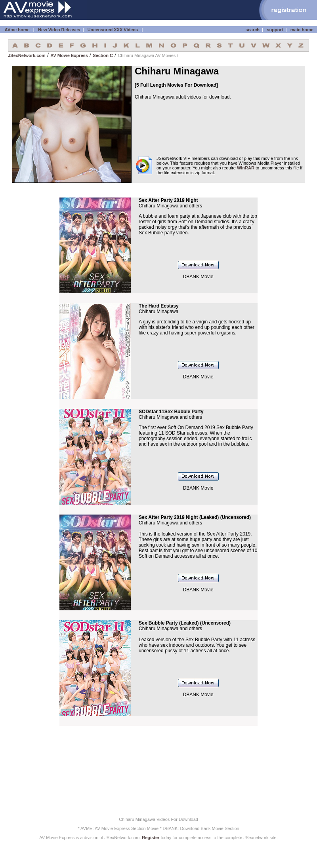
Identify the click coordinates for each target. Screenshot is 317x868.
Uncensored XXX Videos (114, 30)
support (275, 30)
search (253, 30)
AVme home (16, 30)
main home (302, 30)
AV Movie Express (69, 55)
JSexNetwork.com (27, 55)
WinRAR (246, 168)
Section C (103, 55)
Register (151, 838)
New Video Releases (59, 30)
